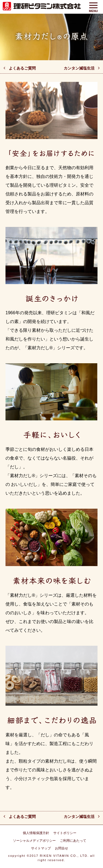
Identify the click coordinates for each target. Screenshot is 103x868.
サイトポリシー (65, 833)
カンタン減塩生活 (79, 68)
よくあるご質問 (22, 68)
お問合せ (62, 848)
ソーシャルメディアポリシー (34, 841)
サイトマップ (41, 848)
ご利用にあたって (73, 841)
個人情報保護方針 (36, 833)
